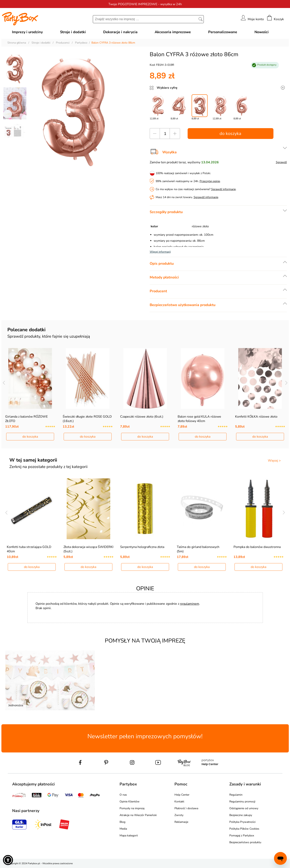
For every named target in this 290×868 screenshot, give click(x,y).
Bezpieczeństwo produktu (245, 842)
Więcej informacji (160, 252)
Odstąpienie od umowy (244, 808)
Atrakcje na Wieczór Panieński (138, 815)
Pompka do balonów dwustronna (257, 547)
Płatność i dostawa (186, 808)
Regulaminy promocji (242, 802)
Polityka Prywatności (242, 822)
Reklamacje (181, 822)
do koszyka (230, 134)
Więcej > (274, 461)
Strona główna (17, 43)
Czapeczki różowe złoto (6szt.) (142, 417)
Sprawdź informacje (223, 189)
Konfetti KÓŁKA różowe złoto (256, 417)
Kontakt (179, 802)
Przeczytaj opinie (210, 181)
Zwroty (179, 815)
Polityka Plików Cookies (244, 829)
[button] (8, 860)
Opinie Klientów (130, 802)
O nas (123, 795)
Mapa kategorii (129, 836)
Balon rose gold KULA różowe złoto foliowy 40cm (199, 419)
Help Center (182, 795)
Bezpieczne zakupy (241, 815)
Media (123, 829)
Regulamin (236, 795)
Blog (122, 822)
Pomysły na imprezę (132, 808)
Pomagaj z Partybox (242, 836)
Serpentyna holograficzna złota (142, 547)
